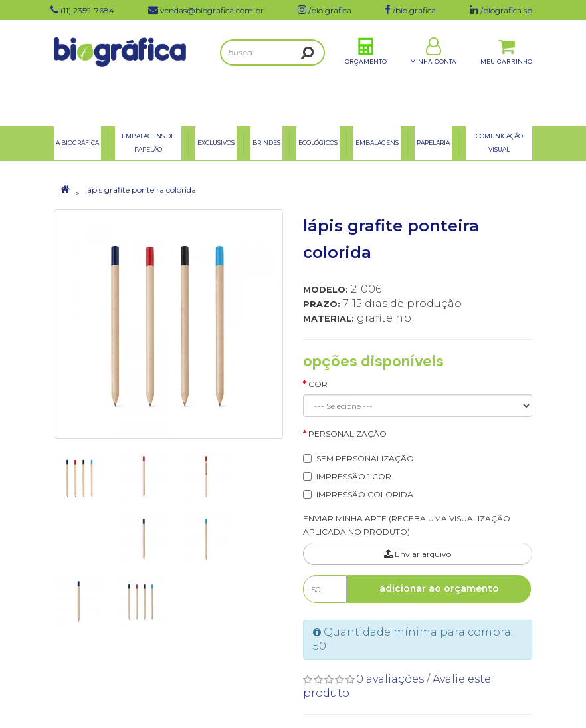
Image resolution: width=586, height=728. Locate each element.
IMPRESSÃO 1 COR (354, 476)
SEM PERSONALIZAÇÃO (365, 458)
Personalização (347, 434)
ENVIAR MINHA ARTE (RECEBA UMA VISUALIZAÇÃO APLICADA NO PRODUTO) (407, 525)
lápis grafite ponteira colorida (141, 190)
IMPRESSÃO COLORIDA (365, 494)
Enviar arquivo (418, 554)
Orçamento (366, 72)
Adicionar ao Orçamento (439, 588)
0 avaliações (390, 679)
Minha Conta (433, 72)
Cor (318, 384)
